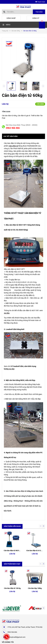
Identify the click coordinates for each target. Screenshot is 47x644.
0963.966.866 (12, 598)
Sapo (28, 640)
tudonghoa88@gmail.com (16, 603)
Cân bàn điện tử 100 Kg (12, 555)
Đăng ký (36, 18)
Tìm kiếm (39, 12)
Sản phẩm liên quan (12, 526)
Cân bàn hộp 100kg (35, 555)
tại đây (7, 313)
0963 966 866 (13, 128)
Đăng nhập (11, 18)
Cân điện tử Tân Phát (9, 626)
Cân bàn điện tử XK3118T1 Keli (15, 534)
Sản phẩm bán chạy (12, 547)
